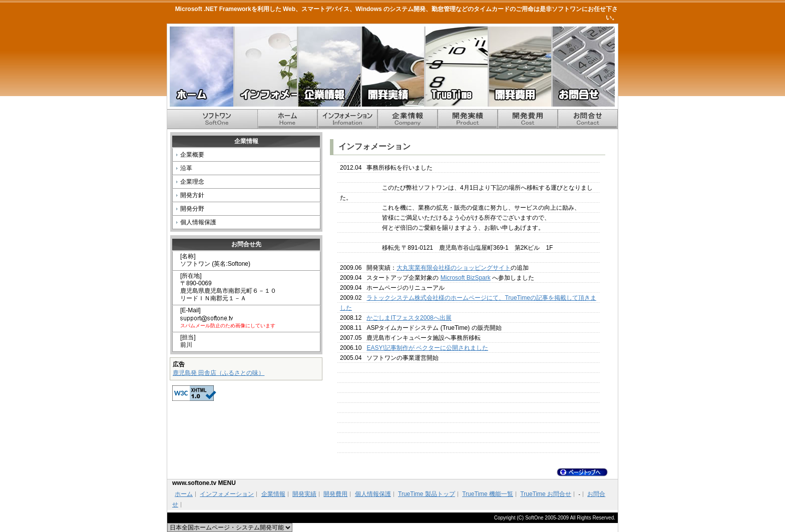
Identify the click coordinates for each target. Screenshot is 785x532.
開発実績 (392, 67)
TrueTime (456, 67)
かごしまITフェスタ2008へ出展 (409, 318)
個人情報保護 (198, 222)
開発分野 (192, 209)
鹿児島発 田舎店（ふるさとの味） (219, 373)
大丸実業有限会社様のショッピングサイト (454, 268)
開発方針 (192, 195)
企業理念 (192, 182)
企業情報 (329, 67)
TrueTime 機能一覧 (488, 494)
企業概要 (192, 155)
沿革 (186, 168)
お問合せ (583, 67)
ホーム (202, 67)
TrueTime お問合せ (546, 494)
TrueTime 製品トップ (427, 494)
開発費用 (519, 67)
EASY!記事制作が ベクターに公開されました (427, 348)
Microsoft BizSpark (466, 278)
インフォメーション (265, 67)
